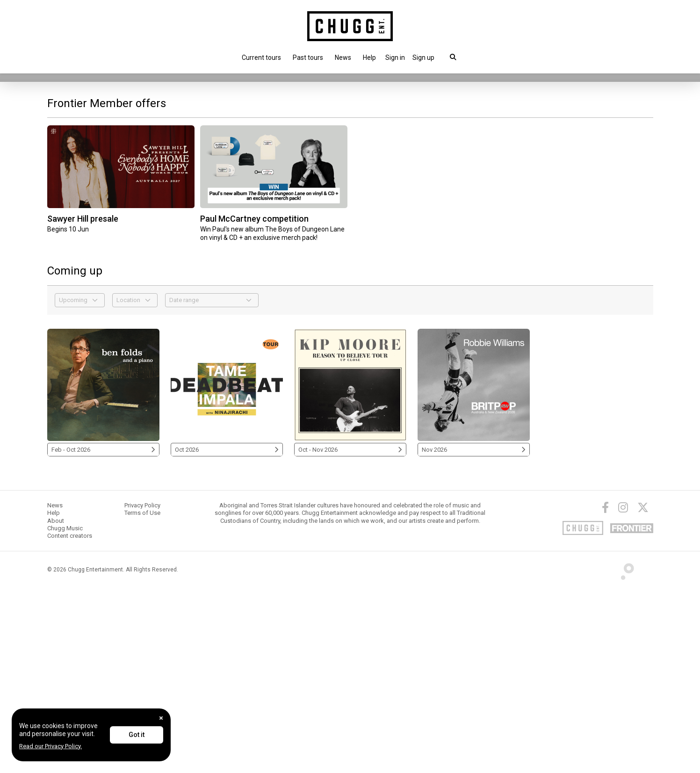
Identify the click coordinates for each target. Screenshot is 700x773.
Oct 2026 (227, 634)
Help (369, 58)
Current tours (261, 58)
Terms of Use (142, 697)
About (56, 705)
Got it (137, 735)
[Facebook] (605, 692)
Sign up (423, 58)
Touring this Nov (79, 230)
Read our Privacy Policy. (51, 746)
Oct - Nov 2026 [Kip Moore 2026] (350, 634)
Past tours (308, 58)
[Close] (161, 718)
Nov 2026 (474, 634)
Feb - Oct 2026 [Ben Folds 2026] (103, 634)
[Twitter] (643, 692)
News (343, 58)
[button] (395, 58)
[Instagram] (623, 692)
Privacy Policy (142, 690)
